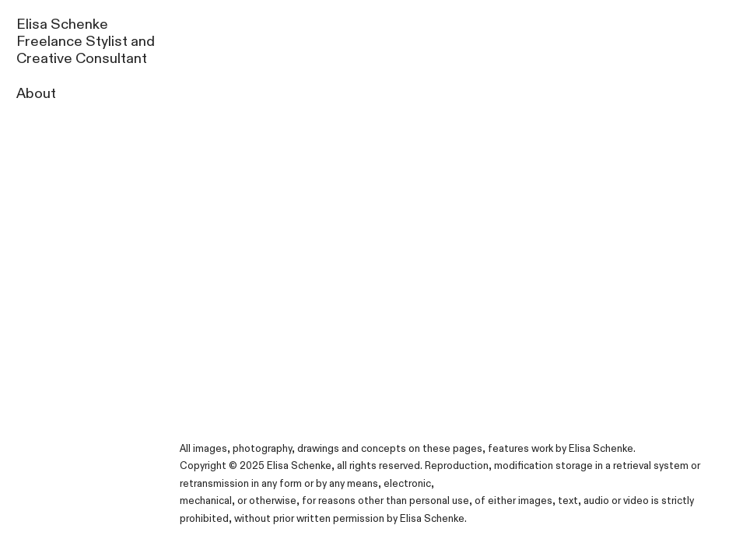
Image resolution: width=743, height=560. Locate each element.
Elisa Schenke (62, 24)
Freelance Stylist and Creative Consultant (86, 50)
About (36, 94)
